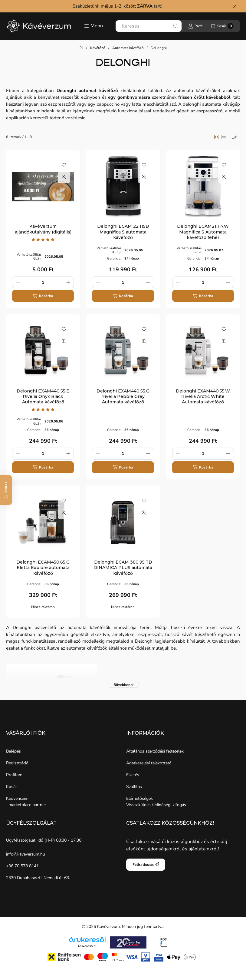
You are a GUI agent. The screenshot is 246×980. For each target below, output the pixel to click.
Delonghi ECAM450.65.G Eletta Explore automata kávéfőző (43, 568)
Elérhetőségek (139, 798)
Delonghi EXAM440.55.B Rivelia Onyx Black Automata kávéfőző (43, 396)
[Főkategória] (81, 48)
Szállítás (134, 787)
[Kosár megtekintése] (222, 26)
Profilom (14, 775)
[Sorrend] (235, 137)
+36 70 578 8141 (22, 866)
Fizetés (133, 775)
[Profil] (196, 26)
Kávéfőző (98, 48)
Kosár (11, 787)
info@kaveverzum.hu (26, 854)
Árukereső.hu (87, 946)
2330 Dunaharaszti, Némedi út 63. (38, 878)
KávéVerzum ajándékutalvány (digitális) (43, 229)
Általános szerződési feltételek (155, 751)
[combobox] (149, 26)
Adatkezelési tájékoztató (149, 763)
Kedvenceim (17, 798)
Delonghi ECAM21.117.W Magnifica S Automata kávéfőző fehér (203, 232)
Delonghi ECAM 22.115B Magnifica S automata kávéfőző (123, 232)
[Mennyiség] (43, 282)
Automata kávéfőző (128, 48)
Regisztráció (17, 763)
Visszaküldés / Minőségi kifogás (156, 805)
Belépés (13, 751)
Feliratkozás (146, 865)
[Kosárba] (43, 296)
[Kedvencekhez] (64, 165)
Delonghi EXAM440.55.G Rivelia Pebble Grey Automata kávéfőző (123, 396)
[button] (93, 26)
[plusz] (68, 282)
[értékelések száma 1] (43, 240)
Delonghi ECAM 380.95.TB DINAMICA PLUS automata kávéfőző (123, 568)
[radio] (224, 137)
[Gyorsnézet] (64, 177)
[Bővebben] (124, 685)
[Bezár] (235, 6)
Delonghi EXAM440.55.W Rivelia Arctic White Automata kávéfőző (203, 396)
